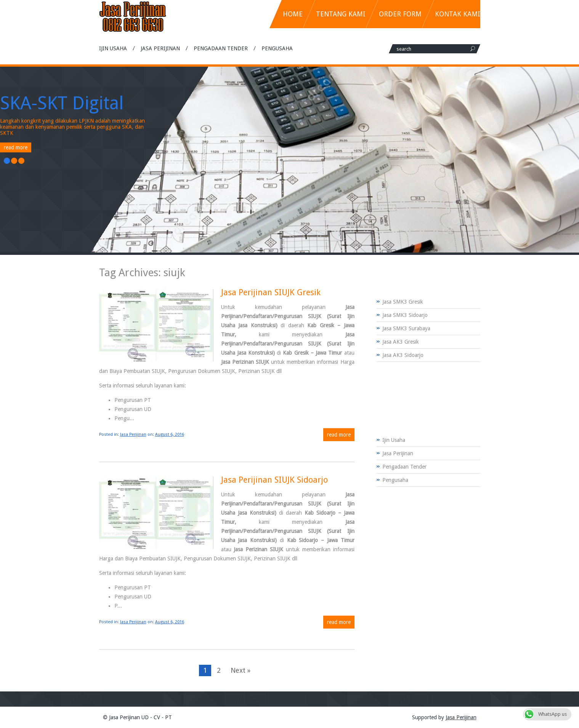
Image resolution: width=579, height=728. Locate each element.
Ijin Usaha (113, 48)
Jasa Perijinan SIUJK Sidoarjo (274, 480)
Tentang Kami (341, 14)
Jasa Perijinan (160, 48)
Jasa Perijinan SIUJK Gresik (271, 292)
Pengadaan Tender (221, 48)
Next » (241, 670)
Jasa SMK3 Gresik (403, 302)
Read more (339, 435)
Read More (16, 147)
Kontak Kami (458, 14)
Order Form (400, 14)
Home (293, 14)
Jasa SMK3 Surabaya (406, 328)
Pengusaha (277, 48)
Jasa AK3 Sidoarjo (403, 355)
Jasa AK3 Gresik (401, 342)
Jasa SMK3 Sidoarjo (405, 315)
